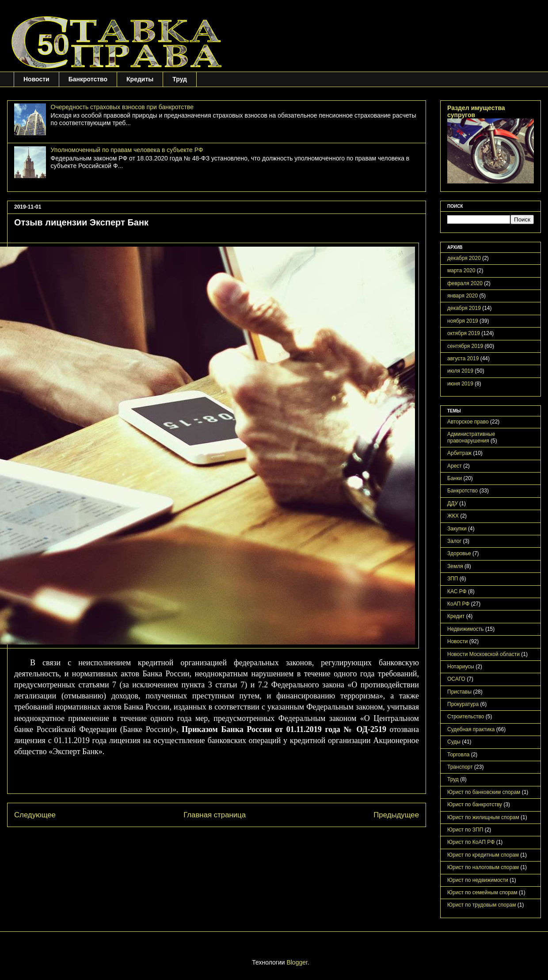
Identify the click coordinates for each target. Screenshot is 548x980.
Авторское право (468, 422)
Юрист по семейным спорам (482, 892)
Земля (455, 566)
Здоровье (459, 553)
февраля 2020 (465, 283)
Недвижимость (466, 629)
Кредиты (140, 79)
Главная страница (215, 815)
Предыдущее (396, 815)
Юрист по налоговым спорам (483, 867)
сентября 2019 (465, 346)
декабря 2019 (464, 308)
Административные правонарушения (471, 437)
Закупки (457, 529)
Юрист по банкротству (475, 805)
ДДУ (453, 503)
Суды (454, 742)
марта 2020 (461, 271)
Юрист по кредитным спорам (483, 855)
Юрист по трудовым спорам (482, 905)
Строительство (466, 717)
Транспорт (460, 767)
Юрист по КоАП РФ (471, 842)
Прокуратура (463, 704)
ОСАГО (456, 679)
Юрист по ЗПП (465, 830)
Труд (180, 79)
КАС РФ (457, 591)
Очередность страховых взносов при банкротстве (122, 107)
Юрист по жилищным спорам (483, 817)
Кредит (456, 616)
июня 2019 (460, 384)
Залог (454, 541)
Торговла (458, 755)
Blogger (297, 962)
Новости (36, 79)
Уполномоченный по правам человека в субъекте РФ (127, 150)
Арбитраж (459, 453)
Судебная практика (471, 729)
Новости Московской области (483, 654)
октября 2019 (464, 333)
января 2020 (462, 296)
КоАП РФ (458, 604)
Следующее (35, 815)
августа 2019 (463, 358)
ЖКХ (453, 516)
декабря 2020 (464, 258)
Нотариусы (461, 667)
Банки (455, 478)
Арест (455, 466)
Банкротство (88, 79)
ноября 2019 (463, 321)
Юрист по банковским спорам (484, 792)
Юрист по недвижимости (478, 880)
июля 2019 (460, 371)
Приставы (459, 692)
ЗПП (453, 579)
